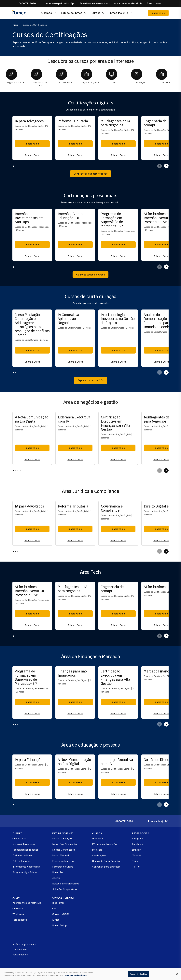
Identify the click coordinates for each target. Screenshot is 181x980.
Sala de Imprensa (22, 861)
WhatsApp (18, 914)
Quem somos (20, 838)
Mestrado (97, 850)
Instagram (137, 838)
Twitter (136, 861)
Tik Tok (136, 867)
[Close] (177, 974)
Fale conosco (20, 920)
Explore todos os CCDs (91, 380)
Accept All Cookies (138, 974)
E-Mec (56, 920)
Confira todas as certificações (91, 174)
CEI (54, 908)
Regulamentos (20, 955)
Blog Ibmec (58, 903)
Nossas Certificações (64, 850)
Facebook (137, 844)
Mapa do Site (20, 950)
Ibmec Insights (119, 13)
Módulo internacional (24, 844)
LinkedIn (137, 850)
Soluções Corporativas (65, 889)
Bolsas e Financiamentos (66, 884)
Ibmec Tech (59, 872)
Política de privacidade (24, 944)
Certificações (99, 855)
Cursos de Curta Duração (106, 861)
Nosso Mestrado (61, 855)
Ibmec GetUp (59, 925)
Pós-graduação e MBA (104, 844)
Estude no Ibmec (72, 13)
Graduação (98, 838)
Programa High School (25, 872)
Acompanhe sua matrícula (27, 903)
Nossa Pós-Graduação (65, 844)
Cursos (96, 13)
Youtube (137, 855)
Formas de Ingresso (63, 861)
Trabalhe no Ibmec (23, 855)
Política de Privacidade (76, 975)
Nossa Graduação (62, 838)
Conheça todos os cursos (91, 275)
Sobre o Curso (32, 155)
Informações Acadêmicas (26, 867)
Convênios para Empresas (106, 867)
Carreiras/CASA (61, 914)
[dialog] (90, 974)
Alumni (56, 878)
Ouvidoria (18, 908)
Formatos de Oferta (63, 867)
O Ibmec (47, 13)
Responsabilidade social (25, 850)
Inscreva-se (158, 13)
